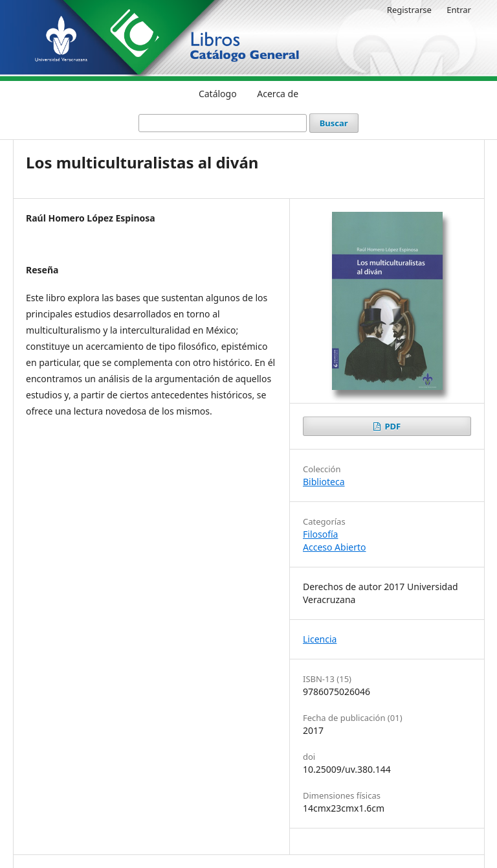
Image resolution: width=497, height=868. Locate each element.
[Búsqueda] (223, 123)
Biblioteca (324, 482)
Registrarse (409, 10)
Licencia (320, 639)
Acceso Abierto (334, 547)
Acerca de (278, 94)
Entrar (459, 10)
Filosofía (320, 534)
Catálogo (218, 94)
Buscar (334, 123)
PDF (392, 426)
